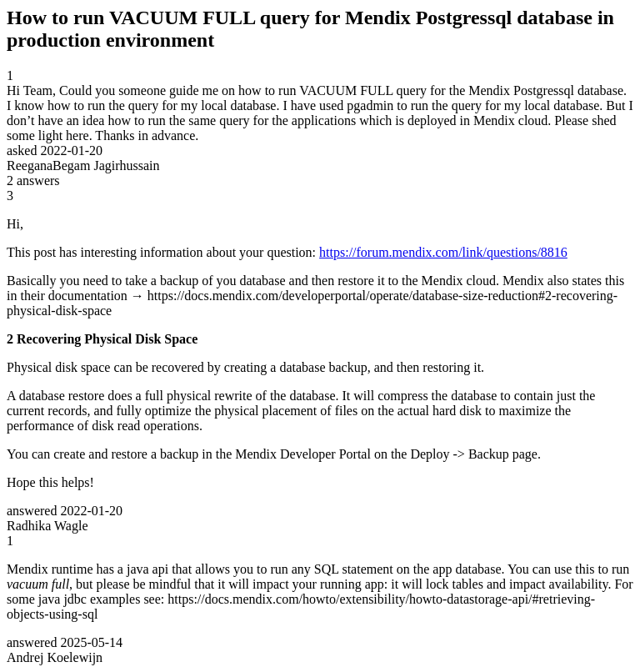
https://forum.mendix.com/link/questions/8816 (443, 252)
